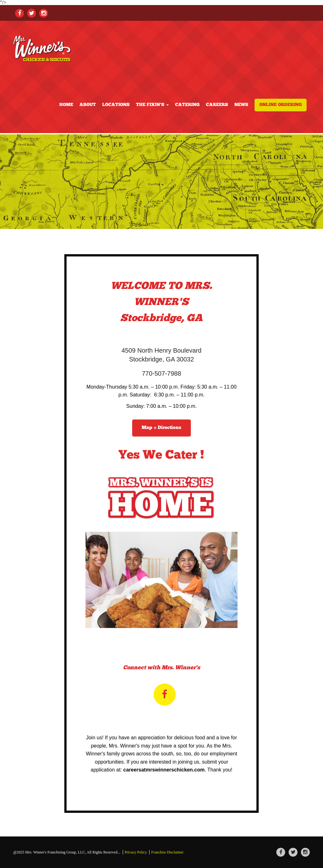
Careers (217, 105)
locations (116, 105)
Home (66, 105)
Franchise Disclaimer (167, 852)
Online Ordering (281, 105)
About (88, 105)
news (241, 105)
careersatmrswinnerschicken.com (164, 770)
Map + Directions (161, 428)
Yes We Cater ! (161, 456)
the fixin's (152, 105)
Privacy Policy (136, 852)
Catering (187, 105)
